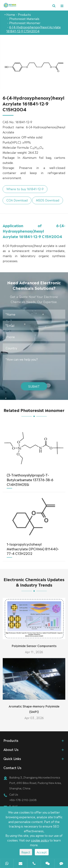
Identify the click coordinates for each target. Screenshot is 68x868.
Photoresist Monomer (25, 23)
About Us (11, 749)
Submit (34, 383)
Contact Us (12, 767)
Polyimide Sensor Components (34, 642)
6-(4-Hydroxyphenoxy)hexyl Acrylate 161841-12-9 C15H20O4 (34, 29)
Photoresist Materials (24, 19)
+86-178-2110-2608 (23, 800)
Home (11, 14)
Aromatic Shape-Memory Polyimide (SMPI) (34, 705)
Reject (26, 852)
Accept (42, 852)
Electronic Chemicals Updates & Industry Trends (34, 585)
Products (24, 14)
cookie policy (40, 840)
